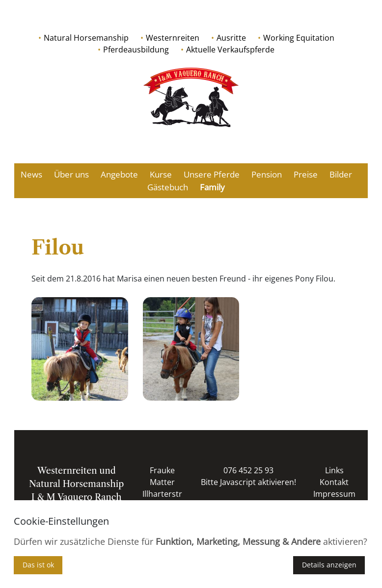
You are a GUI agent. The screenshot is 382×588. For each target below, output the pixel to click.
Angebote (119, 174)
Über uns (71, 174)
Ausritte (231, 38)
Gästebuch (168, 187)
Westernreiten (173, 38)
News (31, 174)
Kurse (161, 174)
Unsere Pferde (212, 174)
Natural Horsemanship (86, 38)
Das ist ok (38, 565)
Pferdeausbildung (136, 50)
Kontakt (334, 482)
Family (212, 187)
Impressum (334, 494)
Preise (306, 174)
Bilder (341, 174)
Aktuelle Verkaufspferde (230, 50)
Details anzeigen (329, 565)
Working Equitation (299, 38)
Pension (267, 174)
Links (334, 470)
